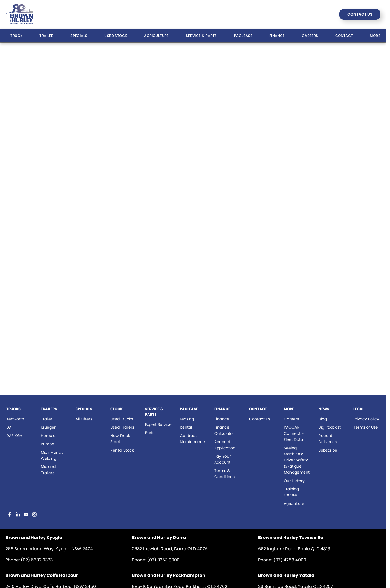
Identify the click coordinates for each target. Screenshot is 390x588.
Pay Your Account (223, 459)
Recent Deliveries (328, 439)
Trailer (46, 36)
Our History (294, 481)
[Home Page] (20, 14)
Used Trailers (122, 427)
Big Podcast (330, 427)
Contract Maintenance (192, 439)
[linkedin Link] (18, 514)
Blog (323, 419)
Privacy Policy (366, 419)
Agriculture (156, 36)
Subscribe (328, 450)
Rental (186, 427)
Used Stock (116, 36)
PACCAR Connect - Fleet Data (294, 433)
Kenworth (15, 419)
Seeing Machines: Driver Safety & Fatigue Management (297, 460)
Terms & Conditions (224, 474)
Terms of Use (366, 427)
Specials (79, 36)
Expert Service (158, 424)
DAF (10, 427)
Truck (16, 36)
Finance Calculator (224, 430)
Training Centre (291, 492)
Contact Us (360, 14)
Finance (277, 36)
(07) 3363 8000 (163, 560)
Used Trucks (122, 419)
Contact (344, 36)
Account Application (225, 445)
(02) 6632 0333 (37, 560)
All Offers (84, 419)
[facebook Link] (10, 514)
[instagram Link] (34, 514)
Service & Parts (201, 36)
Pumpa (47, 444)
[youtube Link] (26, 514)
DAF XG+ (15, 436)
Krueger (48, 427)
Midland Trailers (48, 470)
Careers (310, 36)
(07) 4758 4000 (290, 560)
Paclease (243, 36)
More (375, 36)
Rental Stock (122, 450)
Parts (150, 433)
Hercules (49, 436)
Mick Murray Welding (52, 455)
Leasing (187, 419)
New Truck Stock (120, 439)
